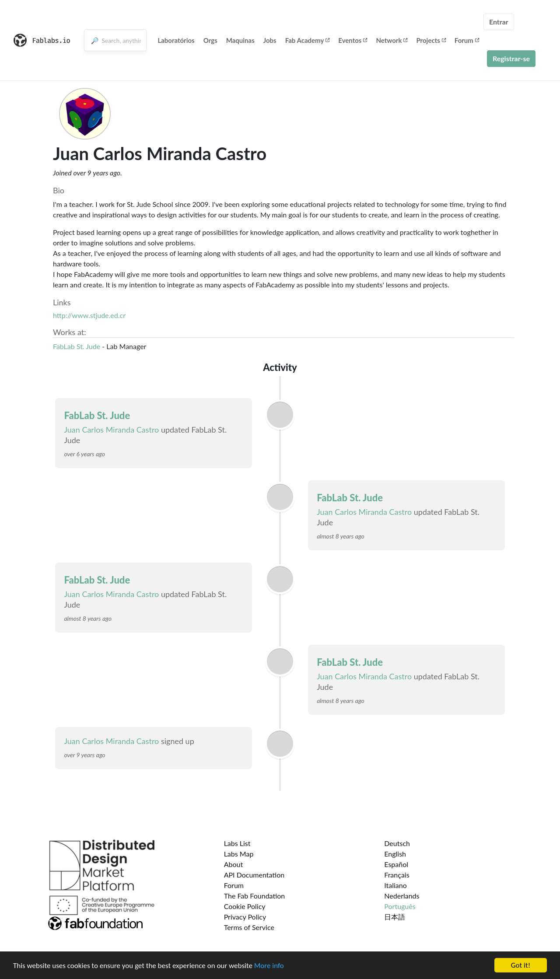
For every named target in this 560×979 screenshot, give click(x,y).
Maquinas (240, 40)
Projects (431, 40)
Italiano (395, 885)
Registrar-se (511, 58)
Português (400, 906)
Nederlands (402, 896)
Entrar (499, 22)
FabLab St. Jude (77, 346)
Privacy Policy (245, 917)
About (234, 864)
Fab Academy (308, 40)
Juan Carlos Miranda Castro (111, 430)
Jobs (270, 40)
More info (269, 966)
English (395, 854)
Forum (467, 40)
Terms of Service (249, 927)
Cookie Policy (245, 906)
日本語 (395, 917)
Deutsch (397, 843)
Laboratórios (176, 40)
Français (397, 875)
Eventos (353, 40)
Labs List (237, 843)
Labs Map (239, 854)
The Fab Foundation (255, 896)
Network (392, 40)
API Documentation (254, 875)
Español (396, 864)
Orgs (210, 40)
